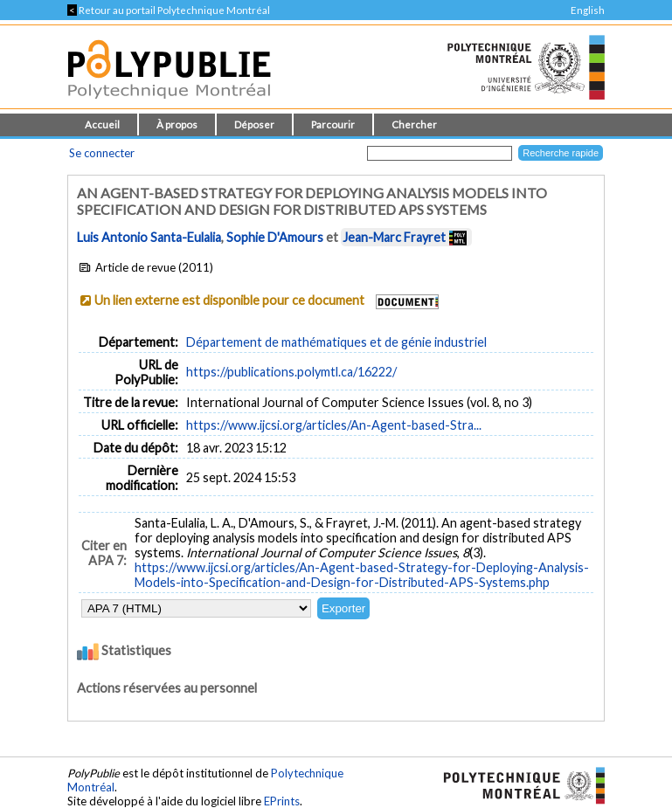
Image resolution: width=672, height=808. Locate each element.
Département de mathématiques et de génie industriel (336, 342)
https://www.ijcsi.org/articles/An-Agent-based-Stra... (334, 425)
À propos (177, 124)
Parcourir (333, 124)
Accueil (102, 124)
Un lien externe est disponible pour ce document (229, 300)
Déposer (254, 124)
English (588, 10)
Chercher (414, 124)
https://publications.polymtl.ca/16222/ (291, 372)
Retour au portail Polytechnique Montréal (169, 10)
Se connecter (102, 153)
